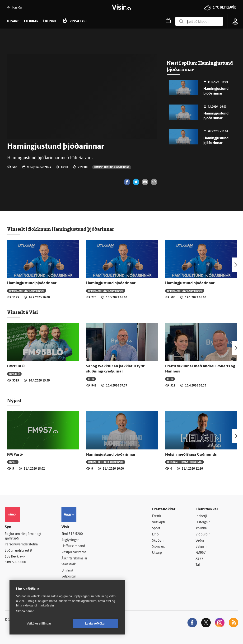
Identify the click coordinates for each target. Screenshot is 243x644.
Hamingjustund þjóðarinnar (112, 167)
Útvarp (157, 553)
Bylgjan (201, 547)
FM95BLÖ (16, 366)
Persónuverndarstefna (21, 545)
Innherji (201, 516)
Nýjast (14, 401)
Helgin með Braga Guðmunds (191, 455)
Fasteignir (203, 522)
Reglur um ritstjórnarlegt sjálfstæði (23, 536)
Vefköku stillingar (39, 624)
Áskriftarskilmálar (74, 559)
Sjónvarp (159, 547)
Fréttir (157, 516)
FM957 (13, 462)
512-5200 (76, 534)
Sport (156, 528)
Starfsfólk (69, 565)
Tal (198, 565)
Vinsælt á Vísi (23, 312)
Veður (200, 541)
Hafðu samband (73, 546)
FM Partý (15, 455)
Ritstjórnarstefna (74, 552)
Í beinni (49, 21)
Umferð (67, 571)
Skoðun (158, 541)
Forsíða (14, 7)
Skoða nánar (25, 611)
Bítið (91, 379)
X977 (199, 559)
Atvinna (201, 528)
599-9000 (19, 562)
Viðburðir (203, 535)
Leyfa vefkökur (95, 624)
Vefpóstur (69, 577)
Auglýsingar (70, 540)
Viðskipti (159, 522)
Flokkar (31, 21)
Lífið (155, 535)
